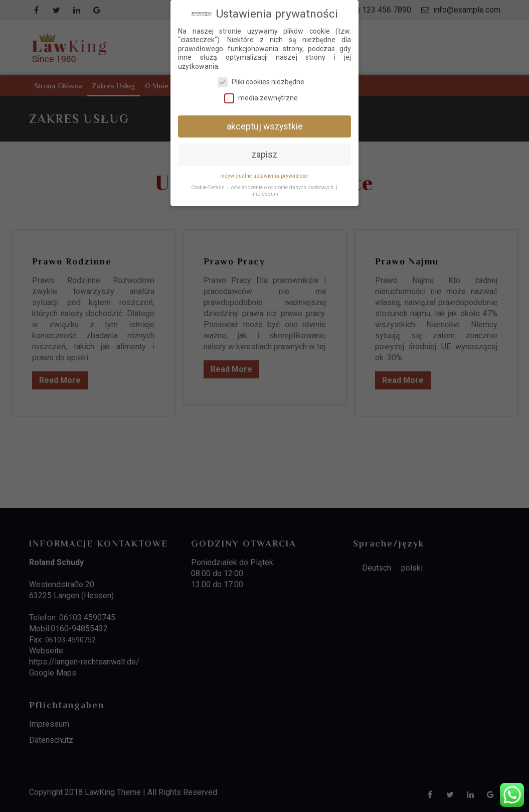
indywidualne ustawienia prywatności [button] (264, 172)
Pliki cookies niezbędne (261, 78)
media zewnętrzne (261, 94)
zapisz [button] (264, 151)
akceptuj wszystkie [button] (265, 122)
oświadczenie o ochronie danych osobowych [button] (282, 183)
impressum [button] (265, 190)
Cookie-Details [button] (208, 183)
